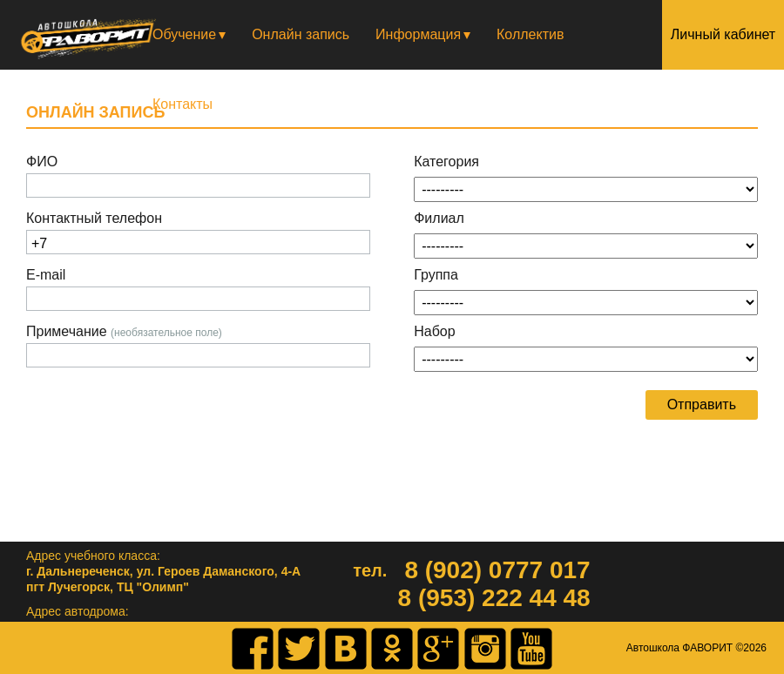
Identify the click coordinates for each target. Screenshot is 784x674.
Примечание (124, 332)
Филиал (439, 219)
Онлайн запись (301, 34)
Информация (418, 34)
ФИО (42, 162)
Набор (434, 332)
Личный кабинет (723, 34)
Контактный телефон (94, 219)
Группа (436, 275)
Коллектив (530, 34)
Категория (446, 162)
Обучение (184, 34)
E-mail (46, 275)
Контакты (182, 104)
